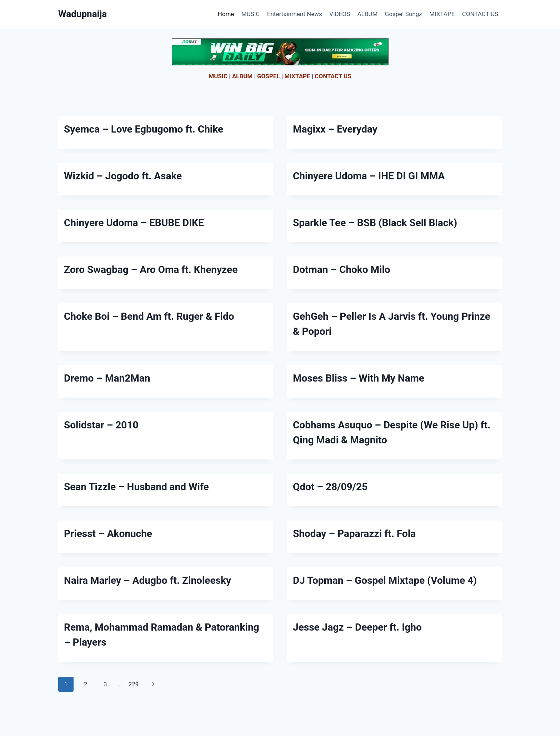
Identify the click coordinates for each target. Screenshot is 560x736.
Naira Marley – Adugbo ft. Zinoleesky (147, 580)
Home (226, 14)
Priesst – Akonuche (108, 534)
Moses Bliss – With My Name (359, 378)
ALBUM (368, 14)
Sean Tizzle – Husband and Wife (136, 487)
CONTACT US (480, 14)
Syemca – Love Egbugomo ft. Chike (144, 129)
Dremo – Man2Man (107, 378)
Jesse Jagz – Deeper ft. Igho (357, 627)
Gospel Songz (404, 14)
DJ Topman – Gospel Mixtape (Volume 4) (385, 580)
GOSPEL (269, 76)
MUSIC (251, 14)
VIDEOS (340, 14)
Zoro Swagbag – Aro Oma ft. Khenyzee (151, 270)
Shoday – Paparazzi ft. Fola (354, 534)
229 (134, 684)
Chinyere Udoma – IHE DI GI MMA (369, 176)
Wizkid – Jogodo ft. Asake (123, 176)
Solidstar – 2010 (101, 425)
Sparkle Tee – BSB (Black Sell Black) (375, 223)
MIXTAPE (442, 14)
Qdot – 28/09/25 (330, 487)
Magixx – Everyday (335, 129)
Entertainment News (295, 14)
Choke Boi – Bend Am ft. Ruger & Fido (149, 316)
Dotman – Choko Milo (342, 270)
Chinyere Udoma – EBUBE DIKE (134, 223)
